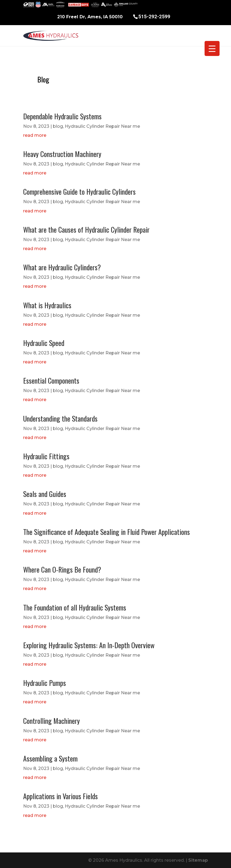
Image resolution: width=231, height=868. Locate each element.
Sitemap (198, 860)
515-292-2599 (154, 16)
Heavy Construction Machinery (62, 154)
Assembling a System (50, 758)
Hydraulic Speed (44, 343)
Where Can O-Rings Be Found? (62, 569)
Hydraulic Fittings (46, 456)
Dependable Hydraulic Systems (62, 116)
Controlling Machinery (51, 721)
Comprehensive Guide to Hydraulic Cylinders (79, 192)
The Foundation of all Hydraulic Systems (75, 607)
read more (35, 135)
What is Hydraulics (47, 305)
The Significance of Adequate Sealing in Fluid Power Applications (107, 532)
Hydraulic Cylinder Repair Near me (102, 126)
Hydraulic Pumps (45, 683)
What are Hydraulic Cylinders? (62, 267)
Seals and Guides (45, 494)
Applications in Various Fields (60, 796)
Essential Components (51, 380)
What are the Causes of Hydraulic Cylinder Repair (86, 229)
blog (58, 126)
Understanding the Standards (60, 418)
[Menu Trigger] (212, 48)
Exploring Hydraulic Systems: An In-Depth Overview (89, 645)
